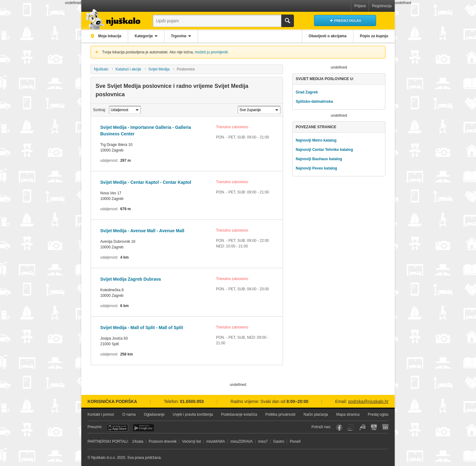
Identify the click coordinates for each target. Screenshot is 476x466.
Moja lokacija (109, 36)
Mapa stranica (348, 414)
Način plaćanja (316, 414)
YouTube (374, 427)
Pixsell (295, 441)
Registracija (382, 6)
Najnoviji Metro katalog (316, 140)
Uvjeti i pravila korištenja (193, 414)
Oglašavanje (154, 414)
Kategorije (144, 36)
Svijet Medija (159, 69)
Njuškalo (101, 69)
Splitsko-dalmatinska (314, 102)
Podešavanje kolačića (239, 414)
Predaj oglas (378, 414)
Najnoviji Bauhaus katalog (319, 159)
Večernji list (192, 441)
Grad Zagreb (307, 92)
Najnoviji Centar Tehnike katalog (324, 150)
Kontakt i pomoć (101, 414)
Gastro (279, 441)
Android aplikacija (144, 428)
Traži (288, 21)
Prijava (360, 6)
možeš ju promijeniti (211, 52)
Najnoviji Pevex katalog (316, 168)
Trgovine (179, 36)
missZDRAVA (242, 441)
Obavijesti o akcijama (328, 36)
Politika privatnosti (280, 414)
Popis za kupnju (374, 36)
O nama (129, 414)
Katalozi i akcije (128, 69)
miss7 (263, 441)
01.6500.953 (192, 402)
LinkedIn (385, 427)
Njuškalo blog (362, 427)
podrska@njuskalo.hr (368, 402)
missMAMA (216, 441)
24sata (138, 441)
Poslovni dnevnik (163, 441)
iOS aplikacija (118, 428)
